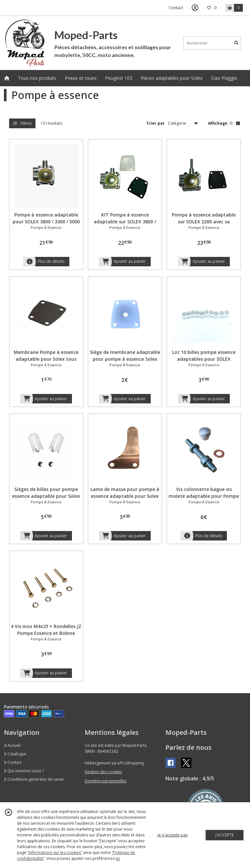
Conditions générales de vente (34, 779)
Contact (176, 8)
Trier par (155, 123)
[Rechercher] (236, 43)
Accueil (12, 745)
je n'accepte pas (173, 835)
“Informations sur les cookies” (55, 853)
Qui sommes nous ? (24, 771)
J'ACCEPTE (225, 835)
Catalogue (15, 754)
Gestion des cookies (103, 772)
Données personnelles (105, 781)
